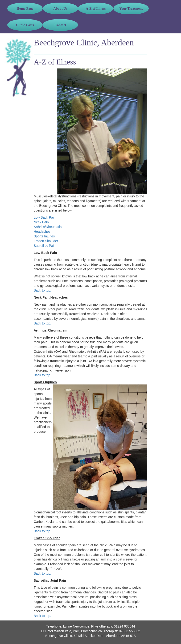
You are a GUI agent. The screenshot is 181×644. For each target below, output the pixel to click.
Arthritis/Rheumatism (49, 227)
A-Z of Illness (96, 8)
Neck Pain (41, 222)
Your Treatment (131, 8)
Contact (60, 25)
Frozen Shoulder (46, 241)
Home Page (25, 8)
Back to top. (42, 290)
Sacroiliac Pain (45, 246)
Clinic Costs (25, 25)
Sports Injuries (44, 236)
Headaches (42, 232)
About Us (60, 8)
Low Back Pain (45, 217)
